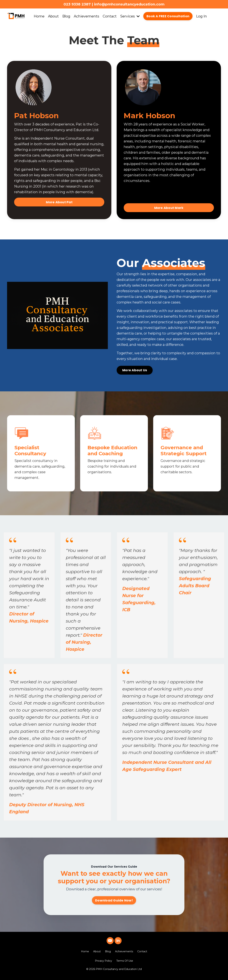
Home (39, 16)
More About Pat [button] (59, 202)
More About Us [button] (135, 370)
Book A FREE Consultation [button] (168, 16)
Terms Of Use (125, 961)
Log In (201, 16)
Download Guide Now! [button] (114, 900)
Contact (110, 16)
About (53, 16)
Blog (66, 16)
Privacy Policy (103, 961)
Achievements (86, 16)
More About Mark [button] (169, 208)
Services (130, 16)
